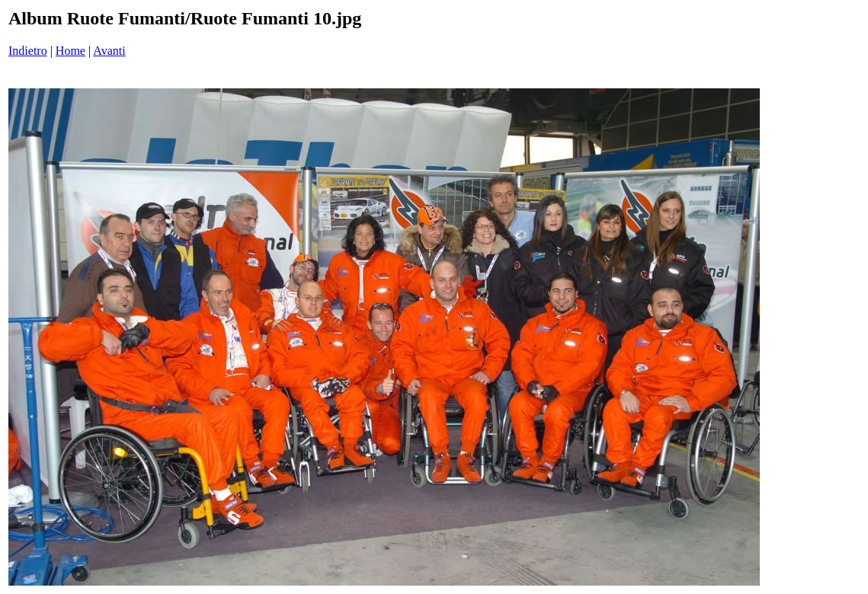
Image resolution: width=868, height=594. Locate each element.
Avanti (109, 51)
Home (70, 51)
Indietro (28, 51)
